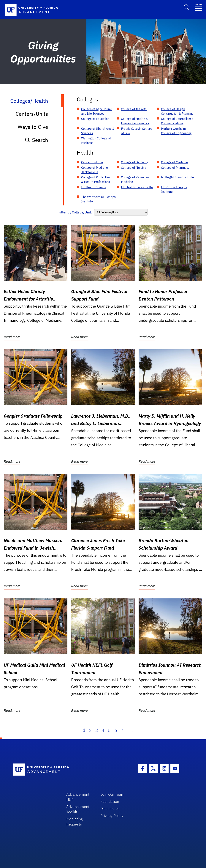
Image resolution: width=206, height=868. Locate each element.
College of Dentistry (135, 162)
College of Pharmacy (175, 168)
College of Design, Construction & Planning (177, 111)
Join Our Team (112, 794)
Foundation (110, 801)
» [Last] (133, 730)
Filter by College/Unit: (75, 212)
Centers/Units (32, 114)
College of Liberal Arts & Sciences (98, 131)
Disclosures (110, 808)
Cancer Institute (92, 162)
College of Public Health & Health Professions (98, 180)
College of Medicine (174, 162)
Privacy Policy (112, 816)
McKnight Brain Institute (178, 177)
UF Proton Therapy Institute (174, 189)
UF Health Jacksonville (137, 187)
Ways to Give (33, 127)
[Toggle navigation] (199, 7)
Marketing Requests (75, 821)
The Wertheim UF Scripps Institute (98, 199)
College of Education (95, 119)
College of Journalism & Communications (177, 121)
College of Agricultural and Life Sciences (96, 111)
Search (36, 140)
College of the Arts (134, 109)
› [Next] (128, 730)
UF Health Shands (94, 187)
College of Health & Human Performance (135, 121)
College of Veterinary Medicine (135, 180)
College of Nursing (134, 168)
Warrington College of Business (96, 141)
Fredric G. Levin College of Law (137, 131)
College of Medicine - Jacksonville (95, 170)
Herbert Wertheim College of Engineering (176, 131)
